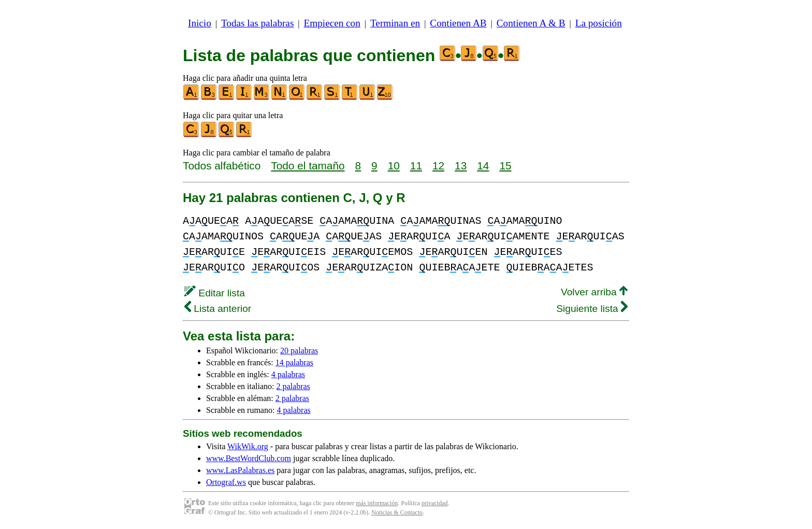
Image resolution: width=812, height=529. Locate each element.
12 (438, 166)
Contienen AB (458, 23)
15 (505, 166)
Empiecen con (332, 23)
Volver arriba (594, 292)
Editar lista (215, 293)
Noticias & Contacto (397, 512)
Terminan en (395, 23)
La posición (599, 23)
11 (416, 166)
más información (377, 503)
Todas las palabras (257, 23)
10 (394, 166)
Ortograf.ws (226, 482)
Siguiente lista (592, 309)
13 (461, 166)
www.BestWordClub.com (249, 458)
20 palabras (299, 351)
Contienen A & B (531, 23)
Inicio (200, 23)
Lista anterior (218, 309)
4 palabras (288, 374)
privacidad (435, 503)
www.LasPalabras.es (240, 470)
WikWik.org (248, 446)
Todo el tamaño (308, 166)
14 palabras (294, 362)
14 (483, 166)
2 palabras (293, 386)
